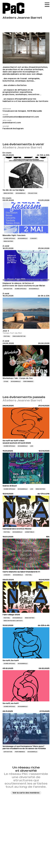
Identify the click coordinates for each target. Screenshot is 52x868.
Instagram (18, 129)
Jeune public (30, 532)
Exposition (8, 289)
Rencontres (8, 193)
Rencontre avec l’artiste (13, 621)
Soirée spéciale (9, 238)
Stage (6, 381)
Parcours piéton (19, 336)
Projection (33, 193)
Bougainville (21, 193)
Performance (28, 381)
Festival (7, 336)
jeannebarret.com (12, 123)
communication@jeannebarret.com (21, 117)
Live (32, 446)
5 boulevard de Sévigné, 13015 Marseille (22, 111)
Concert (34, 238)
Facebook (8, 129)
